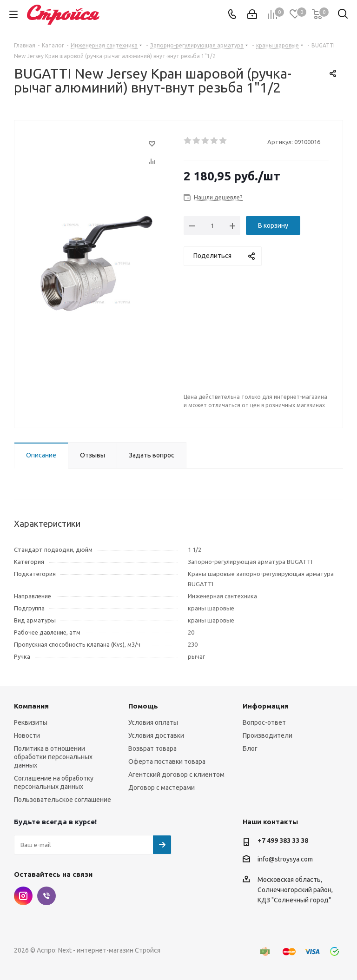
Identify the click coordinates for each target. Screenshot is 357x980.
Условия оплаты (153, 722)
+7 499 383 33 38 (283, 841)
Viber (46, 896)
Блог (250, 748)
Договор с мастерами (162, 788)
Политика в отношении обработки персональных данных (53, 757)
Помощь (143, 706)
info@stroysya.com (285, 859)
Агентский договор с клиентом (176, 775)
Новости (27, 735)
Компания (31, 706)
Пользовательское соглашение (63, 800)
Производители (268, 735)
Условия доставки (156, 735)
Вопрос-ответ (264, 722)
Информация (266, 706)
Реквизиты (31, 722)
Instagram (23, 896)
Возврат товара (152, 748)
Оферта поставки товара (167, 761)
